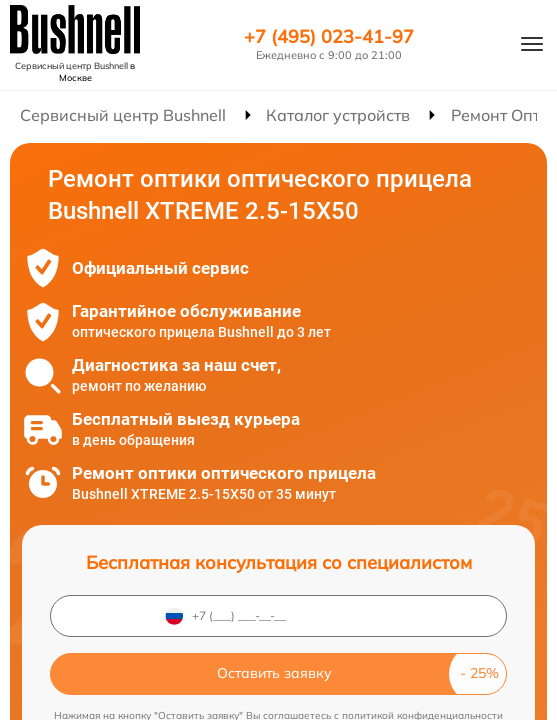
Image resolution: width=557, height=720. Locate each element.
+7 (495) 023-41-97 (329, 37)
